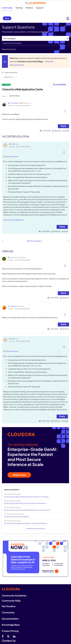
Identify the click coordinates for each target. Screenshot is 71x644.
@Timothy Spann (12, 157)
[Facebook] (3, 636)
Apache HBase (14, 96)
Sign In (7, 18)
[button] (65, 110)
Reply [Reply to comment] (62, 227)
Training (19, 8)
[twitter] (8, 636)
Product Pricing (10, 631)
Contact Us (9, 641)
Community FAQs (11, 601)
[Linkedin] (14, 636)
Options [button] (8, 77)
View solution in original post (14, 220)
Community (7, 8)
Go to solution (60, 84)
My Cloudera (9, 606)
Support (40, 8)
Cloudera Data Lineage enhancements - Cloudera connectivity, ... (26, 523)
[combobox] (35, 43)
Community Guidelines (14, 595)
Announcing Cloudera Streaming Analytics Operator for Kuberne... (27, 497)
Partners (29, 8)
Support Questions (11, 72)
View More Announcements (36, 529)
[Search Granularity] (35, 38)
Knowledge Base (11, 625)
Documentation (10, 619)
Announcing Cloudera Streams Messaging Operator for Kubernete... (27, 510)
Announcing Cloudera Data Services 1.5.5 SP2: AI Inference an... (25, 503)
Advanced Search (9, 49)
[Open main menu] (68, 18)
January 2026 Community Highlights (17, 517)
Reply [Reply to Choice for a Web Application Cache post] (63, 126)
